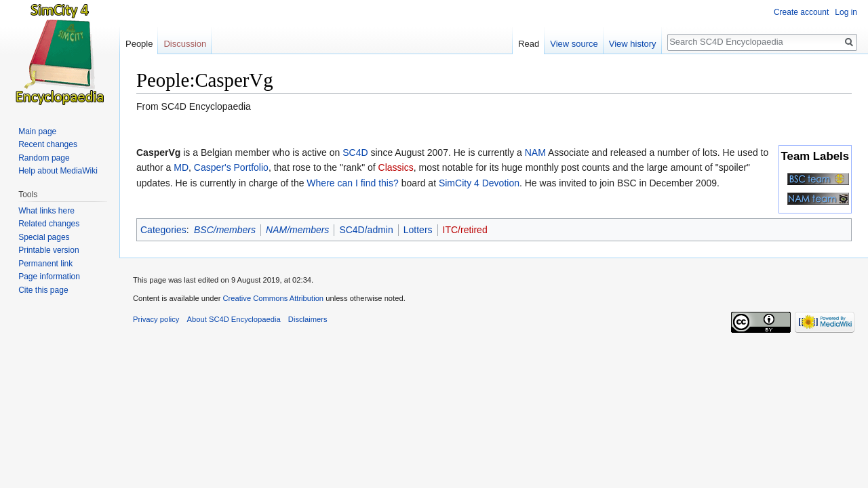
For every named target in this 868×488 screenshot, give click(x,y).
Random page (44, 158)
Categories (163, 230)
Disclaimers (308, 319)
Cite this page (43, 290)
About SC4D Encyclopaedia (234, 319)
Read (529, 44)
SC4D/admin (366, 230)
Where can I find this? (352, 183)
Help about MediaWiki (58, 171)
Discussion (185, 44)
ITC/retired (465, 230)
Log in (846, 12)
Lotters (418, 230)
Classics (396, 167)
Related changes (49, 224)
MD (181, 167)
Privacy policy (156, 319)
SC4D (355, 152)
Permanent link (45, 264)
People (139, 44)
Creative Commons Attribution (273, 298)
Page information (49, 277)
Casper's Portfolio (231, 167)
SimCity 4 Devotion (479, 183)
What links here (46, 211)
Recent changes (48, 144)
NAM (535, 152)
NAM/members (297, 230)
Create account (801, 12)
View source (574, 44)
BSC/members (225, 230)
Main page (37, 131)
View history (633, 44)
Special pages (44, 237)
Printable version (48, 250)
